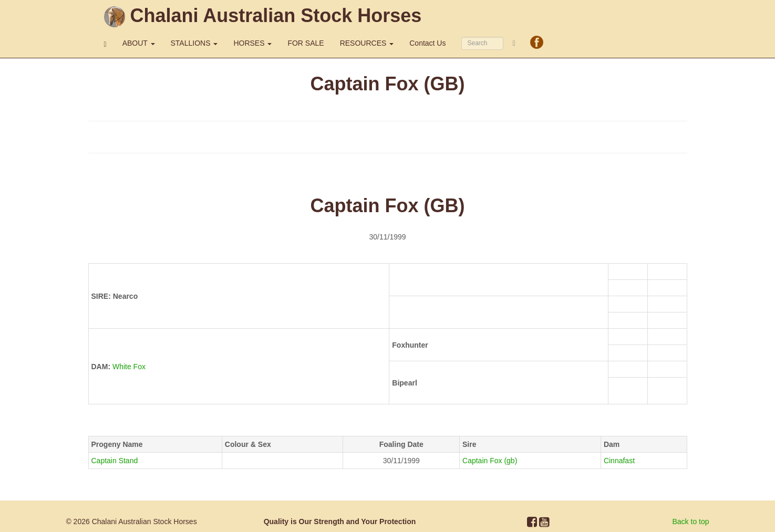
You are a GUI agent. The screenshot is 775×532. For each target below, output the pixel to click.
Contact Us (427, 43)
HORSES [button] (252, 43)
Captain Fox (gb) (490, 461)
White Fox (129, 367)
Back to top (691, 521)
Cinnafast (619, 461)
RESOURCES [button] (367, 43)
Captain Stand (115, 461)
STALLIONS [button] (194, 43)
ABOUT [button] (139, 43)
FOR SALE (306, 43)
